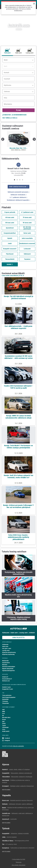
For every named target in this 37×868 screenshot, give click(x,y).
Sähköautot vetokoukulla (18, 195)
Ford (3, 714)
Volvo (4, 729)
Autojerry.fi (5, 677)
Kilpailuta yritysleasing (8, 654)
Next (34, 139)
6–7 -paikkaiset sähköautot (18, 197)
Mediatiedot (5, 661)
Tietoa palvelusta (7, 695)
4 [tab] (22, 180)
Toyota (4, 725)
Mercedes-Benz (6, 717)
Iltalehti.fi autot (6, 687)
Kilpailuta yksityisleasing (9, 652)
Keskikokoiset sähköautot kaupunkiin (18, 200)
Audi (3, 710)
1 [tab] (14, 180)
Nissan (4, 719)
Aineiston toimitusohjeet (9, 667)
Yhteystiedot (6, 703)
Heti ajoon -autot (7, 648)
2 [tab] (17, 180)
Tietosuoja (5, 701)
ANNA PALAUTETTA (18, 638)
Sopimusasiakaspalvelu (8, 671)
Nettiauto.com (6, 681)
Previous (3, 139)
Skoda (4, 723)
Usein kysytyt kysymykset (9, 697)
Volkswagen (5, 727)
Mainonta (5, 665)
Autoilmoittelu (6, 663)
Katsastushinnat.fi (7, 679)
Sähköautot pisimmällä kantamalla (19, 192)
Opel (3, 721)
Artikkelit (32, 633)
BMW (4, 712)
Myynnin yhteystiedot (8, 669)
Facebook (7, 738)
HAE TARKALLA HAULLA (10, 118)
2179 (20, 276)
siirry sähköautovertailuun (18, 187)
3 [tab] (20, 180)
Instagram (7, 740)
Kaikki (10, 264)
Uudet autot (14, 633)
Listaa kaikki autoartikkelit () (13, 276)
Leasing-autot (23, 633)
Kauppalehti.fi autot (8, 689)
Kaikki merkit (6, 731)
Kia (3, 715)
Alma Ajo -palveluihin (18, 746)
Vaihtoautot (6, 633)
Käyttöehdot (5, 699)
